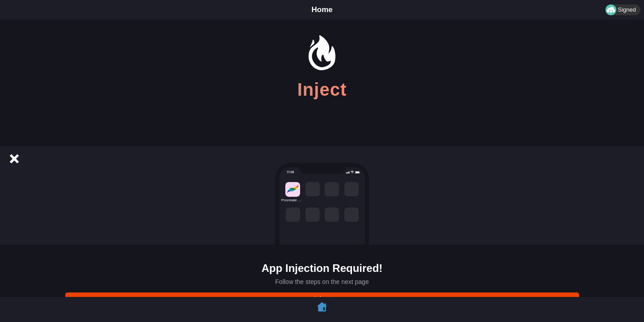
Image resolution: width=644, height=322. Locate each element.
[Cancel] (14, 159)
